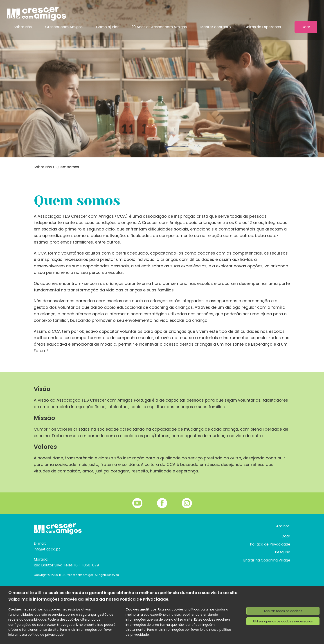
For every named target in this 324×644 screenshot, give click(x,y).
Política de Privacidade (270, 544)
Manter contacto (216, 27)
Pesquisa (283, 552)
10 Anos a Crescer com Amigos (160, 27)
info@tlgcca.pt (47, 549)
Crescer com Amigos (64, 27)
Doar (306, 27)
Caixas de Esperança (263, 27)
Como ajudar (107, 27)
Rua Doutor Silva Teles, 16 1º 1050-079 (66, 565)
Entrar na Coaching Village (267, 560)
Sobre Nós (23, 27)
